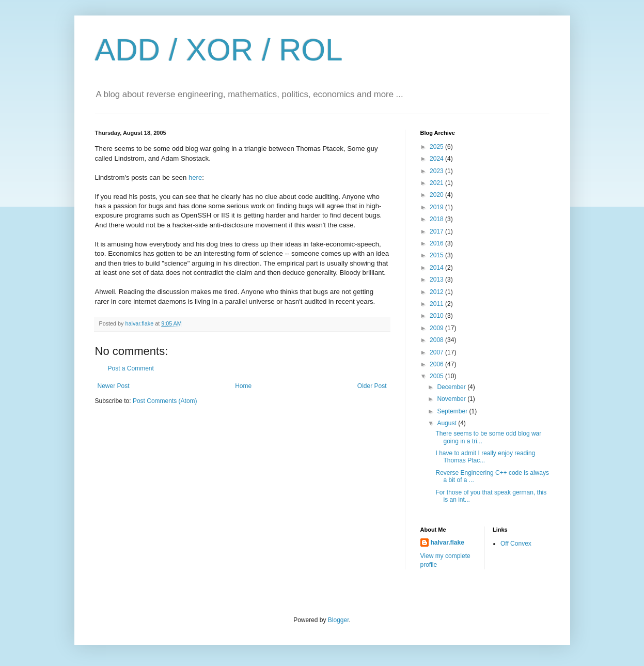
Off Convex (516, 544)
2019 (437, 207)
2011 (437, 304)
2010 (437, 316)
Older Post (372, 386)
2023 (437, 171)
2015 (437, 255)
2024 (437, 159)
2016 (437, 243)
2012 (437, 292)
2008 (437, 340)
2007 (437, 352)
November (452, 399)
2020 (437, 195)
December (452, 387)
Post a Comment (131, 368)
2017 (437, 231)
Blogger (339, 620)
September (453, 411)
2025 (437, 147)
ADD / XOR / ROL (219, 50)
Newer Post (114, 386)
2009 (437, 328)
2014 (437, 268)
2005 (437, 376)
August (447, 423)
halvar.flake (447, 543)
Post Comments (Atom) (165, 401)
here (195, 177)
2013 (437, 280)
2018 (437, 219)
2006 (437, 364)
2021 (437, 183)
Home (243, 386)
